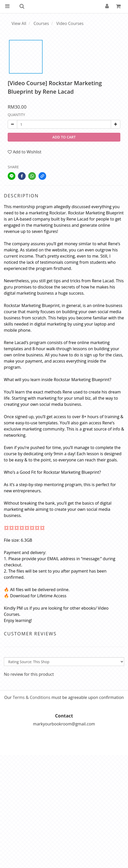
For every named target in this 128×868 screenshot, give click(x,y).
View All (19, 23)
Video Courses (70, 23)
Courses (41, 23)
